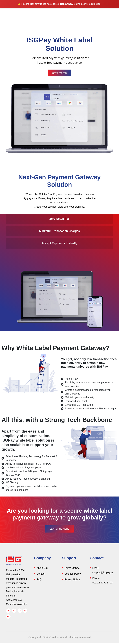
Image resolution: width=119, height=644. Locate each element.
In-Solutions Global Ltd (59, 638)
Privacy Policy (72, 580)
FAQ (39, 580)
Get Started (59, 73)
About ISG (42, 569)
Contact (41, 575)
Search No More (59, 530)
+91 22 (102, 584)
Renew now (67, 4)
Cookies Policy (73, 575)
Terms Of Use (72, 569)
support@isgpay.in (103, 573)
